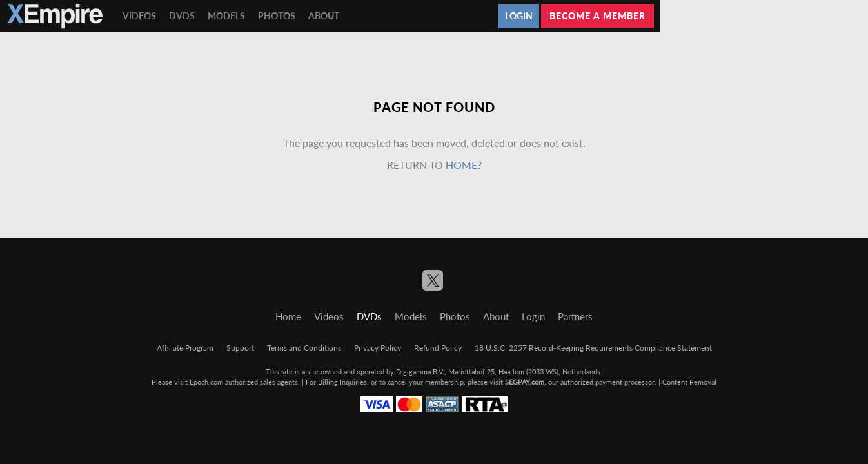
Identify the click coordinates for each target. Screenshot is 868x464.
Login (519, 16)
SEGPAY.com (525, 382)
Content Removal (689, 382)
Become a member (597, 16)
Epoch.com (206, 382)
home (461, 165)
